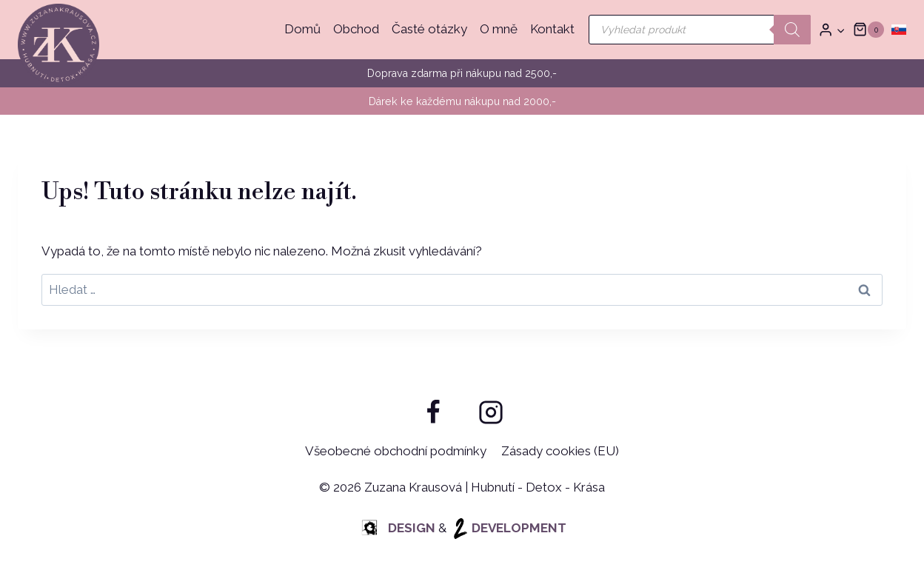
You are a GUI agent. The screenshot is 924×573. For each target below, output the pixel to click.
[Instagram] (491, 412)
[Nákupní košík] (868, 30)
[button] (840, 30)
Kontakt (552, 29)
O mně (499, 29)
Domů (302, 29)
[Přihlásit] (832, 30)
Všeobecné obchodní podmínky (396, 451)
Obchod (356, 29)
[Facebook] (433, 412)
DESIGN (397, 528)
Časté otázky (429, 29)
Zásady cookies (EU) (560, 451)
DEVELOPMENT (508, 528)
